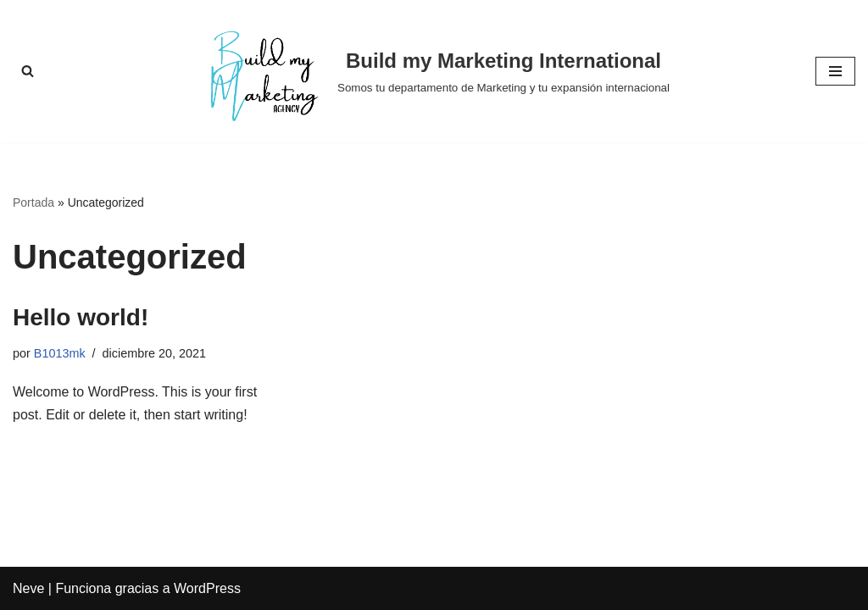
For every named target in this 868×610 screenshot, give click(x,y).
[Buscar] (28, 71)
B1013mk (60, 353)
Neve (28, 588)
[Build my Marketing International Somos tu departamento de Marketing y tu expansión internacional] (434, 71)
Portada (33, 202)
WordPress (207, 588)
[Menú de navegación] (835, 71)
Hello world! (81, 317)
